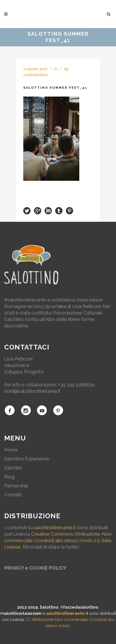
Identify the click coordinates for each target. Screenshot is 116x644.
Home (11, 450)
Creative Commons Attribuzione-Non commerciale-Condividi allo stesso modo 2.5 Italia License (58, 540)
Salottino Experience (27, 459)
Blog (9, 477)
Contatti (13, 495)
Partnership (16, 486)
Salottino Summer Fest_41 (55, 88)
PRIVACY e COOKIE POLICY (35, 568)
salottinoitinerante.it (55, 527)
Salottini (13, 468)
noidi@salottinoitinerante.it (32, 391)
